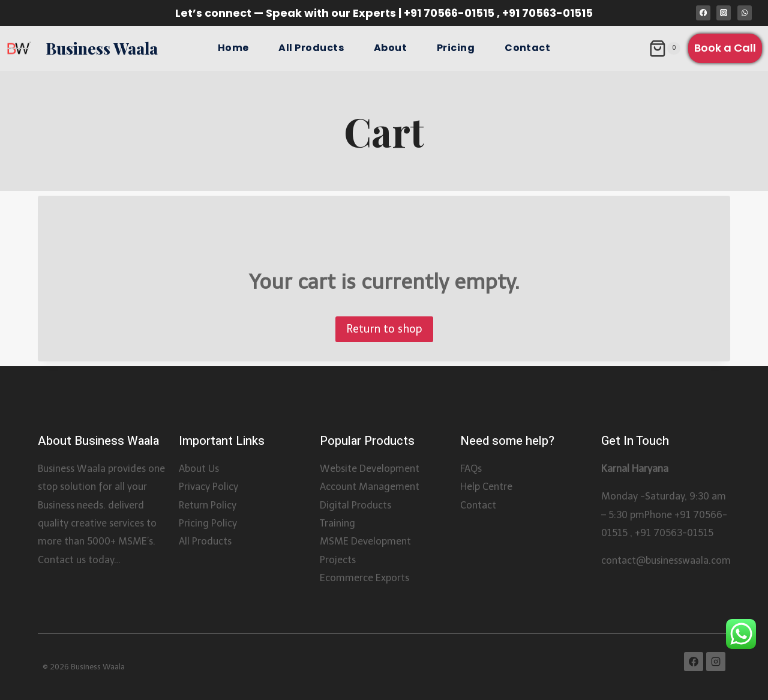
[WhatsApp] (745, 13)
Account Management (370, 487)
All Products (311, 48)
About (390, 48)
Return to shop (384, 329)
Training (337, 523)
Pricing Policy (208, 523)
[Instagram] (724, 13)
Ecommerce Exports (364, 578)
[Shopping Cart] (664, 49)
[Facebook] (703, 13)
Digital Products (355, 505)
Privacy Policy (208, 487)
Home (233, 48)
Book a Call (725, 48)
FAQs (471, 469)
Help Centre (486, 487)
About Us (199, 469)
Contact (527, 48)
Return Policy (208, 505)
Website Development (370, 469)
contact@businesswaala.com (666, 560)
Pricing (456, 48)
